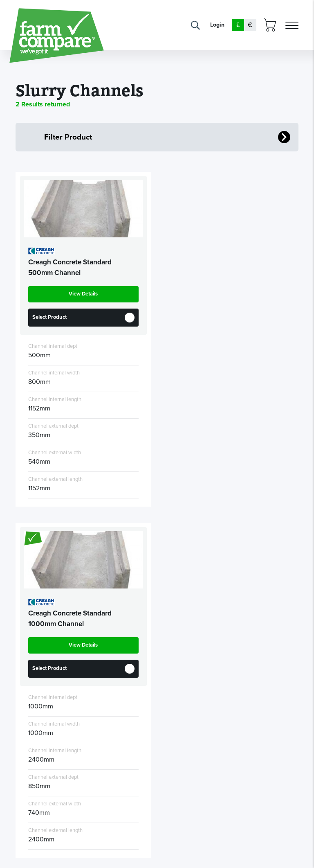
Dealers (41, 672)
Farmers (44, 651)
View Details (82, 294)
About (36, 611)
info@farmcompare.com (267, 612)
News (34, 631)
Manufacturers (66, 692)
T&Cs (142, 731)
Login (217, 25)
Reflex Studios (240, 731)
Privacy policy (170, 731)
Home (36, 591)
